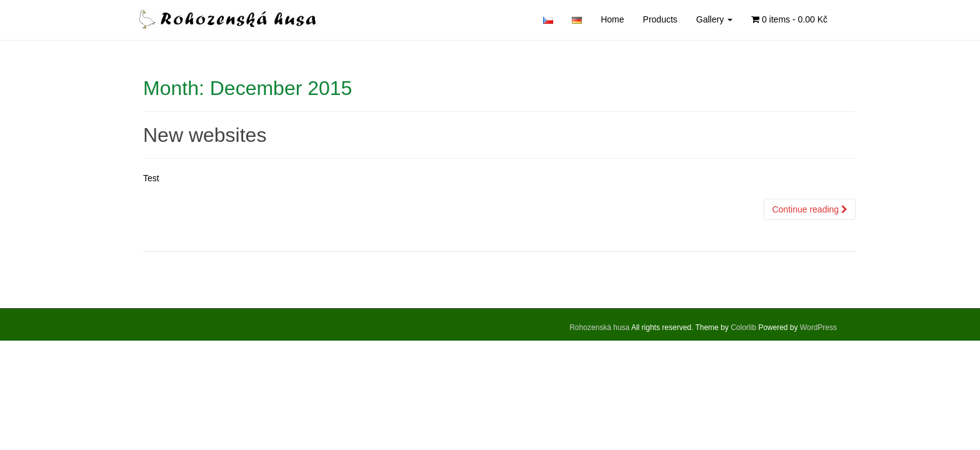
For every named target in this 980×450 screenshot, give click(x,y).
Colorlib (743, 327)
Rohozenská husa (599, 327)
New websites (205, 135)
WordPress (818, 327)
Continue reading (810, 209)
